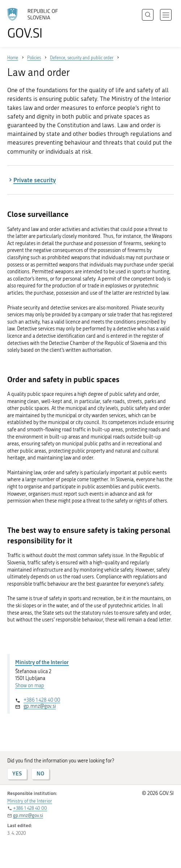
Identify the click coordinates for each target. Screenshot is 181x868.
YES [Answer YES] (17, 773)
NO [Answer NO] (40, 773)
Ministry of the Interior (42, 662)
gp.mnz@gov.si (40, 706)
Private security (35, 180)
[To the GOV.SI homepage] (36, 24)
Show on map (30, 686)
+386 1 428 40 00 (42, 700)
